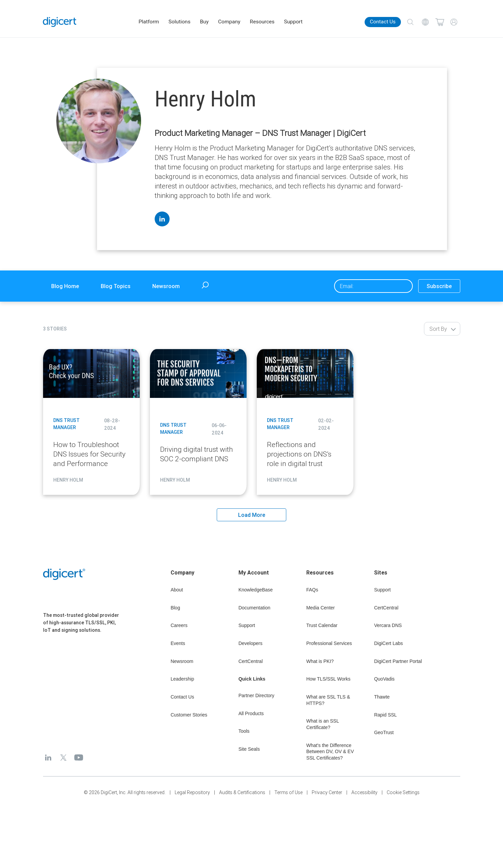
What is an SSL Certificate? (323, 724)
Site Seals (249, 749)
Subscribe (439, 286)
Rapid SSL (385, 715)
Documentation (254, 608)
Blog (175, 608)
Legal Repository (192, 792)
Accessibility (364, 792)
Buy (204, 22)
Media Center (321, 608)
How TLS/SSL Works (328, 679)
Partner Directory (256, 695)
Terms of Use (288, 792)
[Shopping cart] (440, 22)
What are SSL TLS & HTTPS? (328, 700)
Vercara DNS (388, 625)
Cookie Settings (403, 792)
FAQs (312, 590)
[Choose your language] (425, 22)
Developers (250, 643)
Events (178, 643)
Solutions (180, 22)
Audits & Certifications (242, 792)
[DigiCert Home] (60, 22)
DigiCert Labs (389, 643)
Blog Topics (116, 286)
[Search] (410, 22)
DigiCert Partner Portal (398, 661)
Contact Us (383, 22)
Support (293, 22)
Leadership (182, 679)
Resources (262, 22)
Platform (149, 22)
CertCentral (251, 661)
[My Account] (454, 22)
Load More (252, 515)
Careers (179, 625)
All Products (251, 713)
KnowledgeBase (256, 590)
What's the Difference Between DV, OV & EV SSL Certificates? (330, 752)
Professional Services (329, 643)
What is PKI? (320, 661)
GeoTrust (384, 732)
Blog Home (65, 286)
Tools (244, 731)
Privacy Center (327, 792)
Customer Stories (189, 715)
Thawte (382, 697)
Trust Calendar (322, 625)
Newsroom (166, 286)
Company (229, 22)
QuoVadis (384, 679)
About (177, 590)
